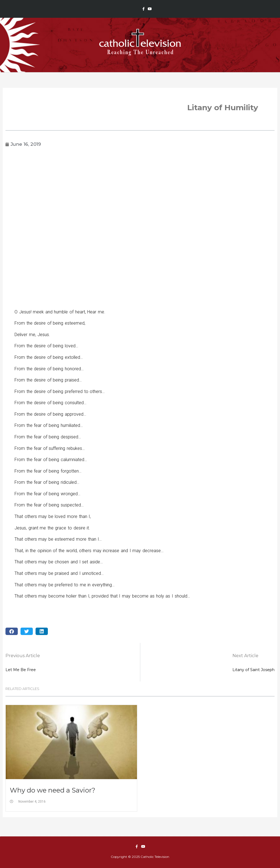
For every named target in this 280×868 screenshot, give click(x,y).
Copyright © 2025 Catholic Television (140, 857)
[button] (12, 631)
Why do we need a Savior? (53, 790)
